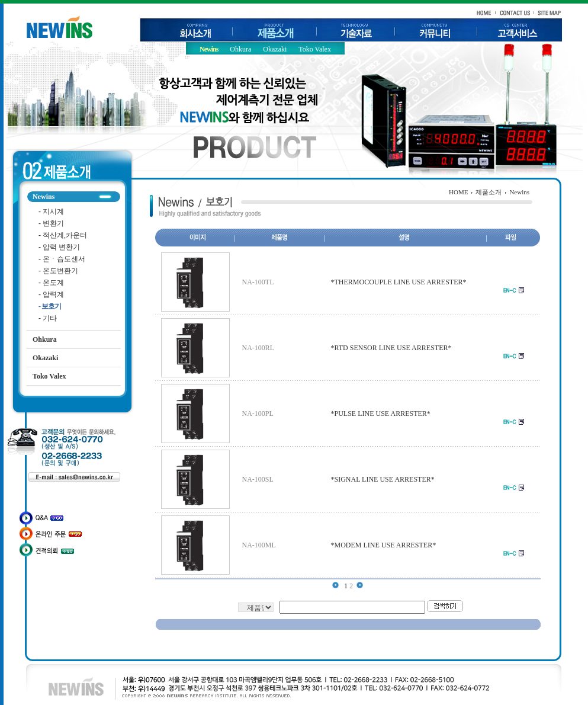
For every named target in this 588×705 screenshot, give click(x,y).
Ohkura (240, 49)
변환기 (51, 223)
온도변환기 (58, 271)
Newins (209, 49)
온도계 (51, 283)
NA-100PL (258, 414)
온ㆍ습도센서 (62, 259)
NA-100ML (259, 545)
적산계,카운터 (63, 235)
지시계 (51, 211)
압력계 (51, 294)
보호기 (50, 306)
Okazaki (275, 49)
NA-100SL (258, 479)
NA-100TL (258, 282)
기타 (48, 318)
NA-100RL (258, 348)
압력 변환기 (59, 247)
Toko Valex (315, 49)
